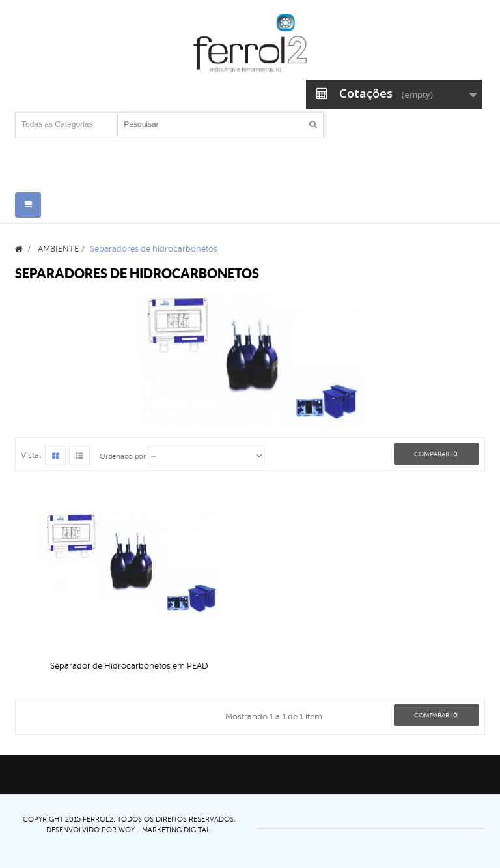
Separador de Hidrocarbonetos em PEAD (129, 666)
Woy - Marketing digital (164, 830)
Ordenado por (123, 456)
